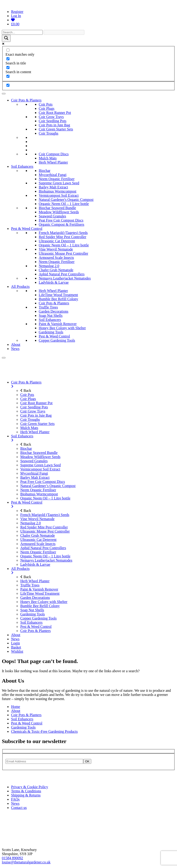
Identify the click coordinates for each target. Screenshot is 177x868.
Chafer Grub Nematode (56, 270)
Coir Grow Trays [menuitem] (33, 411)
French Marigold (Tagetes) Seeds (63, 233)
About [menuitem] (16, 635)
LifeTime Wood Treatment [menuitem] (40, 593)
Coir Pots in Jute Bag (54, 125)
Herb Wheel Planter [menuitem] (35, 432)
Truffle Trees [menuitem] (30, 585)
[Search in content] (8, 68)
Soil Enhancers (22, 166)
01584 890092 (12, 858)
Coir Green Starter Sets (56, 129)
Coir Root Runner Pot (55, 113)
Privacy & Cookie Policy (29, 787)
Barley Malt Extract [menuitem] (35, 477)
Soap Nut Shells (51, 316)
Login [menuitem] (15, 643)
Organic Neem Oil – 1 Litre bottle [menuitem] (45, 498)
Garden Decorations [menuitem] (35, 598)
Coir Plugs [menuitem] (28, 399)
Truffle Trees (48, 307)
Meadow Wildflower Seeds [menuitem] (40, 457)
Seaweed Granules (52, 216)
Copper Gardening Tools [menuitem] (38, 618)
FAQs (15, 799)
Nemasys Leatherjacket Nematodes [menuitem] (46, 560)
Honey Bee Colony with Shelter (62, 328)
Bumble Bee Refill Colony (58, 299)
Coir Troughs (49, 133)
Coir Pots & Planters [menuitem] (93, 384)
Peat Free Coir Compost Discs (61, 220)
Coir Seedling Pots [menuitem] (34, 407)
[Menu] (4, 358)
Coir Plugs (47, 108)
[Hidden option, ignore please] (8, 85)
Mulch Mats (48, 158)
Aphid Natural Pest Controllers (62, 274)
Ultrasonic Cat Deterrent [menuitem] (38, 540)
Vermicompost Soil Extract (59, 195)
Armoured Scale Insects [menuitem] (38, 544)
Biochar (45, 171)
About (16, 345)
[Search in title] (8, 59)
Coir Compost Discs (54, 154)
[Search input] (22, 32)
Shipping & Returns (26, 795)
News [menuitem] (15, 639)
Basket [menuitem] (16, 647)
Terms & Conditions (26, 791)
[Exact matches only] (8, 50)
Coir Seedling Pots (53, 121)
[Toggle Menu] (4, 94)
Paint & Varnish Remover (58, 324)
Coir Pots (46, 104)
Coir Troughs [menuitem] (30, 420)
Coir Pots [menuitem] (27, 395)
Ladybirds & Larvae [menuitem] (35, 564)
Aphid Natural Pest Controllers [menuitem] (43, 548)
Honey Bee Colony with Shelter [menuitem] (44, 602)
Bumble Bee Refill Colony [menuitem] (40, 606)
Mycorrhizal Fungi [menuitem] (34, 473)
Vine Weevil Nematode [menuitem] (37, 519)
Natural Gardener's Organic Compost (66, 200)
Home (16, 707)
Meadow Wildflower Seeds (59, 212)
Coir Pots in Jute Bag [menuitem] (36, 415)
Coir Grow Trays (51, 117)
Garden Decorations (53, 311)
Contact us (19, 808)
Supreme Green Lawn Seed (59, 183)
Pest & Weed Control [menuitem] (93, 505)
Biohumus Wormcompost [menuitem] (39, 494)
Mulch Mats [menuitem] (29, 428)
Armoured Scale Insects (56, 258)
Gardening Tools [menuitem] (33, 614)
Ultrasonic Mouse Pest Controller (63, 253)
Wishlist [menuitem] (17, 651)
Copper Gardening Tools (57, 340)
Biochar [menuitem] (26, 448)
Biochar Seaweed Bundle (57, 208)
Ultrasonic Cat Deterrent (57, 241)
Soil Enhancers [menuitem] (93, 438)
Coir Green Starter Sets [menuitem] (37, 424)
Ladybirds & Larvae (54, 282)
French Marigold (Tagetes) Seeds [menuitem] (45, 515)
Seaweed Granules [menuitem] (34, 461)
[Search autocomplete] (64, 32)
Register (17, 12)
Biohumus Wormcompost (58, 191)
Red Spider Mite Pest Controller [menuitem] (44, 527)
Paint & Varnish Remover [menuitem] (39, 589)
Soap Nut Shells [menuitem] (32, 610)
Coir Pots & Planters (26, 100)
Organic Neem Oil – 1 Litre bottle (64, 204)
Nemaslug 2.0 (49, 266)
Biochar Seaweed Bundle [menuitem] (39, 453)
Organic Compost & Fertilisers (61, 224)
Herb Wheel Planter (53, 162)
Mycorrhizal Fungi (53, 175)
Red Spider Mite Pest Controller (62, 237)
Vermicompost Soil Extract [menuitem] (40, 469)
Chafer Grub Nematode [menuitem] (38, 535)
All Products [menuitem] (93, 571)
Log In (16, 16)
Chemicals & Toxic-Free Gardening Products (44, 731)
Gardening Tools (51, 332)
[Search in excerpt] (8, 76)
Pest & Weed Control (27, 229)
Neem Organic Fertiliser (57, 179)
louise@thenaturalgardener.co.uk (26, 862)
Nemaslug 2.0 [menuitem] (31, 523)
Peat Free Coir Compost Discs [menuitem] (43, 482)
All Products (20, 287)
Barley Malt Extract (53, 187)
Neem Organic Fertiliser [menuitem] (38, 490)
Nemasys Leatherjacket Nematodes (65, 278)
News (15, 349)
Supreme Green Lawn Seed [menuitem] (41, 465)
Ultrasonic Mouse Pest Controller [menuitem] (45, 531)
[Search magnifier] (6, 38)
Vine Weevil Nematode (56, 249)
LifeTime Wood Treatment (58, 295)
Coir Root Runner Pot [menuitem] (36, 403)
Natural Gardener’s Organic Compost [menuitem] (48, 486)
